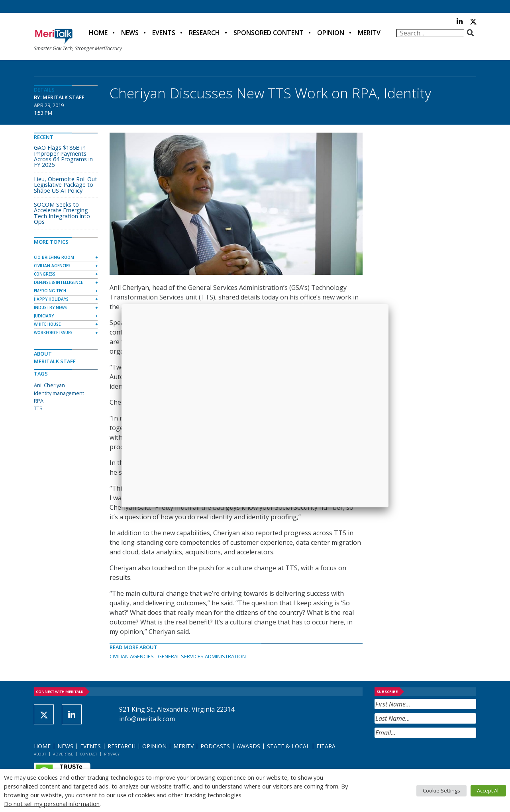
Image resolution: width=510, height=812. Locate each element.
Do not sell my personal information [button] (52, 804)
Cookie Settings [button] (441, 790)
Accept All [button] (488, 790)
